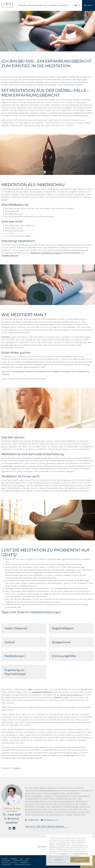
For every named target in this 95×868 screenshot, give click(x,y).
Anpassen (59, 860)
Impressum (24, 863)
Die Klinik (22, 5)
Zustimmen (80, 860)
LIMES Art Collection (9, 863)
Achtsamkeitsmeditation (71, 695)
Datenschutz (6, 864)
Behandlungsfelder (38, 5)
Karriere (14, 859)
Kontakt (5, 859)
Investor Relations (20, 861)
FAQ (21, 859)
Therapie (53, 5)
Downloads (6, 861)
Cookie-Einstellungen (22, 864)
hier (12, 379)
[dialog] (69, 850)
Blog (28, 859)
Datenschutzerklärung (81, 854)
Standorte (64, 5)
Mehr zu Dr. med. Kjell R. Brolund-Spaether (45, 826)
